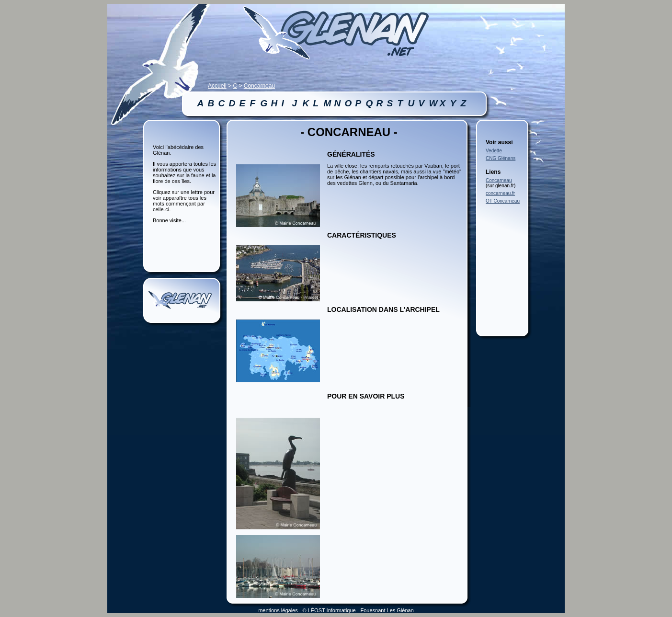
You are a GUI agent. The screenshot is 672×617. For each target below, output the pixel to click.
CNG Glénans (501, 158)
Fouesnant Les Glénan (387, 610)
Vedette (494, 151)
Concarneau (259, 86)
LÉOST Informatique (332, 610)
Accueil (217, 86)
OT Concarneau (503, 201)
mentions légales (278, 610)
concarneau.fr (500, 193)
